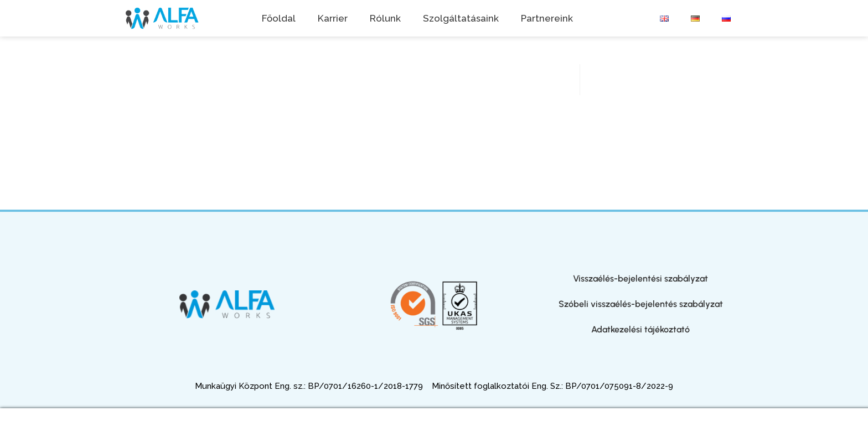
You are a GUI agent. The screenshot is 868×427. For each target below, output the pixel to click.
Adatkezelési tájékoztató (640, 329)
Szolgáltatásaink (461, 18)
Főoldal (279, 18)
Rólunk (385, 18)
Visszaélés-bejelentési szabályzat (640, 278)
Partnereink (547, 18)
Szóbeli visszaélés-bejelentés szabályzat (641, 304)
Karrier (333, 18)
